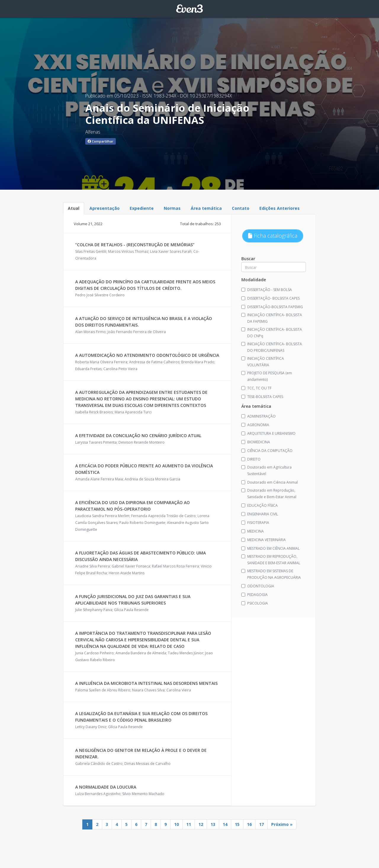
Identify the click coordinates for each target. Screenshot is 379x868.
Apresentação (105, 208)
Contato (241, 208)
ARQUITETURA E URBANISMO (268, 433)
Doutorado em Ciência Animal (270, 482)
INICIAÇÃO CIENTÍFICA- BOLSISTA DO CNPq (272, 333)
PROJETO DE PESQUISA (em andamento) (267, 376)
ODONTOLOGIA (258, 586)
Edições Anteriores (280, 208)
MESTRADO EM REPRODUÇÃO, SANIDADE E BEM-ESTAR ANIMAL (271, 560)
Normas (172, 208)
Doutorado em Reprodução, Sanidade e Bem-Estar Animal (269, 494)
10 (176, 824)
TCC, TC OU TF (256, 388)
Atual (74, 208)
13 (213, 824)
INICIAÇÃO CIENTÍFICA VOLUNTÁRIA (263, 362)
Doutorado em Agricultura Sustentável (266, 470)
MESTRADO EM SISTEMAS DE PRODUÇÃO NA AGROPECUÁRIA (271, 574)
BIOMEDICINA (256, 442)
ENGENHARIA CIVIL (260, 514)
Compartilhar (101, 141)
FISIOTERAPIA (255, 523)
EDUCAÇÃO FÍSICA (260, 505)
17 (261, 824)
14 (225, 824)
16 (249, 824)
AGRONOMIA (255, 425)
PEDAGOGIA (254, 595)
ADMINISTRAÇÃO (258, 416)
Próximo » (282, 824)
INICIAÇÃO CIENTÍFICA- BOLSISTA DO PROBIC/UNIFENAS (272, 347)
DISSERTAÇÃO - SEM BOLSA (267, 290)
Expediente (142, 208)
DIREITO (251, 459)
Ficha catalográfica (273, 236)
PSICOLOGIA (255, 603)
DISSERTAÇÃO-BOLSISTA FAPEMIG (272, 307)
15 (237, 824)
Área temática (206, 208)
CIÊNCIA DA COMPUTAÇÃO (267, 451)
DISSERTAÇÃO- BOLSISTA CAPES (270, 298)
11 (189, 824)
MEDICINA (253, 531)
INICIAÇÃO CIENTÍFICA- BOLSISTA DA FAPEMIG (272, 318)
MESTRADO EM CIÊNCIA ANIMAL (270, 548)
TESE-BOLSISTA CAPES (262, 397)
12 (201, 824)
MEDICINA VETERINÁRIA (264, 540)
